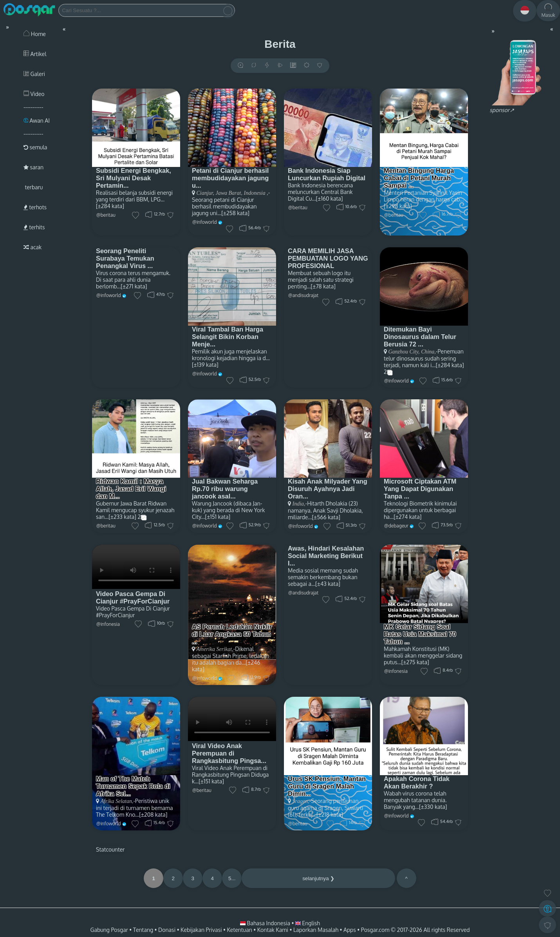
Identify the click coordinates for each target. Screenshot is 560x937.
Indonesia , (255, 193)
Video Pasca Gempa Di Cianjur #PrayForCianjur (133, 597)
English (308, 923)
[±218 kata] (330, 815)
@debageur (396, 526)
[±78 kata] (323, 286)
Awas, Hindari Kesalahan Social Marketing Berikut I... (326, 556)
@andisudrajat (303, 295)
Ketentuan (239, 930)
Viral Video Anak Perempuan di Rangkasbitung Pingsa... (229, 753)
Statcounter (110, 849)
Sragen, (301, 801)
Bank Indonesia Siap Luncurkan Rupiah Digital (327, 174)
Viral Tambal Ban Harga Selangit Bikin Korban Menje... (228, 337)
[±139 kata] (205, 365)
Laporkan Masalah (316, 930)
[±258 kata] (235, 213)
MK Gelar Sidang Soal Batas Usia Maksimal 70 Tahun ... (420, 634)
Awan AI (37, 121)
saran (33, 167)
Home (35, 34)
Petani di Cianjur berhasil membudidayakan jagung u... (230, 178)
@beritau (106, 215)
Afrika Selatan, (117, 801)
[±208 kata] (153, 815)
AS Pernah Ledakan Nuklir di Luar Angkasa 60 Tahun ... (232, 634)
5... (232, 878)
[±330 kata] (433, 807)
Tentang (143, 930)
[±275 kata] (415, 662)
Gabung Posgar (109, 930)
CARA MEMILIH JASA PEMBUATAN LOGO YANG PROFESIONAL (328, 258)
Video (34, 94)
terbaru (33, 187)
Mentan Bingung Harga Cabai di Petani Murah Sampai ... (419, 178)
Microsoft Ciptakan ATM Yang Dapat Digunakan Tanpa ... (420, 489)
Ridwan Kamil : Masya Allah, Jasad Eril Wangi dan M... (131, 489)
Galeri (34, 74)
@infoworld (205, 222)
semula (35, 147)
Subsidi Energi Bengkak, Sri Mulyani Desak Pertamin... (134, 178)
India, (299, 504)
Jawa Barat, (228, 193)
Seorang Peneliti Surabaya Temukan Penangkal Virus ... (125, 258)
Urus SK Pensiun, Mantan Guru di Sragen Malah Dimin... (327, 786)
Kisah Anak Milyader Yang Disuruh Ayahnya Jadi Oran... (328, 489)
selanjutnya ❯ (318, 878)
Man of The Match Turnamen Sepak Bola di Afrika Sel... (133, 786)
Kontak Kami (273, 930)
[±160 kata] (330, 198)
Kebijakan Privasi (201, 930)
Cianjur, (206, 193)
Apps (350, 930)
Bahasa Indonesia (266, 923)
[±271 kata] (134, 286)
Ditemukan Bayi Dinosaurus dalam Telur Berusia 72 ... (420, 337)
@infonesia (108, 624)
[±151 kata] (218, 517)
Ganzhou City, (404, 352)
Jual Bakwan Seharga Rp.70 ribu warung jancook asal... (225, 489)
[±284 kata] (110, 206)
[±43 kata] (328, 584)
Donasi (167, 930)
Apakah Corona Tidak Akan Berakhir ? (417, 782)
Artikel (35, 54)
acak (33, 247)
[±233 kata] (122, 517)
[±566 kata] (326, 517)
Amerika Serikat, (215, 649)
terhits (34, 227)
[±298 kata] (398, 206)
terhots (35, 207)
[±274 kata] (407, 517)
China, (428, 352)
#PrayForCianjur (115, 615)
